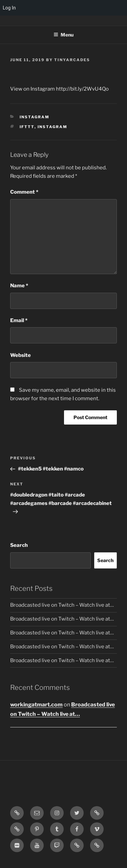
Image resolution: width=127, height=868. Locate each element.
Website (20, 355)
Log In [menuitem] (9, 8)
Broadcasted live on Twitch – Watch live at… (62, 605)
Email (19, 320)
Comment (24, 192)
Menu (63, 35)
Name (19, 286)
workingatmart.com (36, 705)
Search (19, 545)
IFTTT (27, 127)
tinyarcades (72, 60)
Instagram (35, 117)
